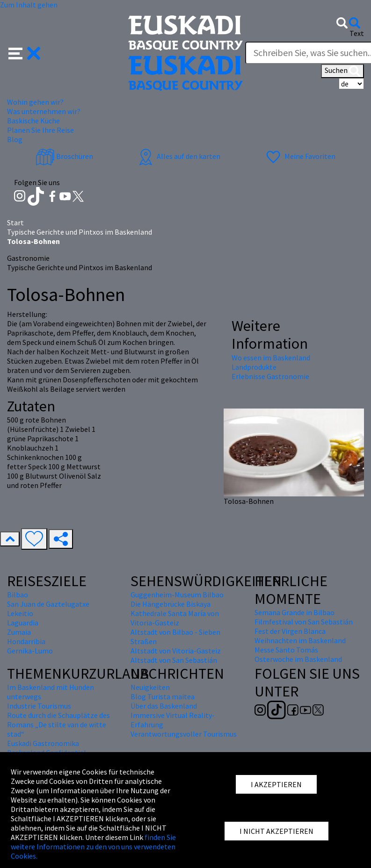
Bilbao (18, 595)
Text (357, 33)
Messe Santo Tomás (286, 650)
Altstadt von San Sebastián (174, 660)
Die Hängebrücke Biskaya (171, 604)
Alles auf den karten (178, 156)
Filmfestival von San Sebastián (304, 622)
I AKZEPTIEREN (276, 784)
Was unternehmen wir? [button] (44, 111)
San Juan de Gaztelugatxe (48, 604)
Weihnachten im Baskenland (300, 640)
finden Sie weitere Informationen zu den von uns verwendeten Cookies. (93, 846)
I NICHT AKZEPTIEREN (276, 831)
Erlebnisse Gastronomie (270, 376)
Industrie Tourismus (39, 706)
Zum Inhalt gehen (29, 5)
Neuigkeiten (150, 687)
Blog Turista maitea (163, 696)
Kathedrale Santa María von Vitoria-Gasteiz (175, 618)
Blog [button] (15, 139)
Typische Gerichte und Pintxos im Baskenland (80, 232)
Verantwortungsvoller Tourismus (184, 734)
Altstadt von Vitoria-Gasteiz (176, 651)
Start (15, 222)
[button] (25, 52)
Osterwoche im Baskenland (298, 659)
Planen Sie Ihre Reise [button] (40, 130)
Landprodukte (254, 367)
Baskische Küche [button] (33, 121)
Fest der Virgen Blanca (290, 631)
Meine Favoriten (300, 156)
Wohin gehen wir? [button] (35, 102)
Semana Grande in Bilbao (295, 612)
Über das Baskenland (164, 706)
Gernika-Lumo (30, 651)
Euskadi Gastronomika (43, 743)
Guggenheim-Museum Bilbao (177, 595)
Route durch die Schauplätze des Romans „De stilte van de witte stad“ (58, 725)
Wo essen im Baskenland (271, 358)
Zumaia (19, 632)
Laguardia (23, 623)
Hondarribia (26, 641)
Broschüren (64, 156)
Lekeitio (20, 613)
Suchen (342, 71)
